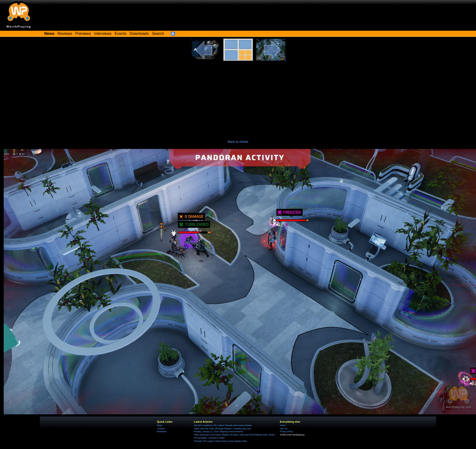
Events (121, 34)
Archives (161, 429)
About (283, 425)
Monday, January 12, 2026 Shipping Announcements (219, 432)
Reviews (65, 34)
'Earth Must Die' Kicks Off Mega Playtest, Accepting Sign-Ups (223, 429)
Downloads (139, 34)
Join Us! (284, 429)
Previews (83, 34)
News (160, 425)
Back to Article (238, 142)
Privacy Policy (286, 432)
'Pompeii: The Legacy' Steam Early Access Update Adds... (221, 441)
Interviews (103, 34)
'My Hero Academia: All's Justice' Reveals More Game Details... (223, 425)
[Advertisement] (238, 98)
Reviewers (162, 432)
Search (158, 34)
